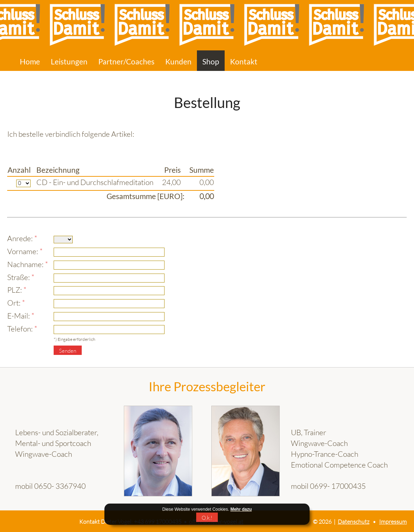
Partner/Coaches (126, 62)
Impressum (393, 521)
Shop (211, 62)
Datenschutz (354, 521)
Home (30, 62)
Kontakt (244, 62)
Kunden (178, 62)
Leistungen (69, 62)
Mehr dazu (241, 509)
